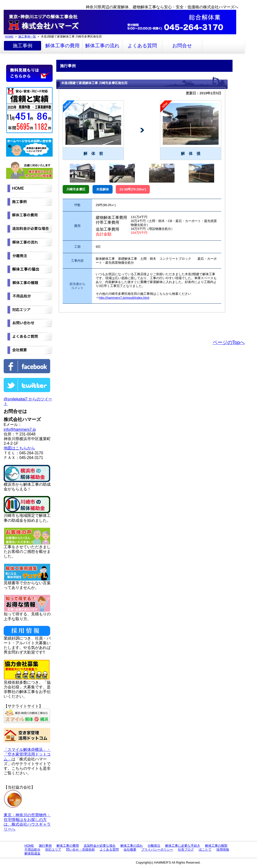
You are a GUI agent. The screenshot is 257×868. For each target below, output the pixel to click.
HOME (9, 36)
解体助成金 (32, 853)
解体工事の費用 (62, 46)
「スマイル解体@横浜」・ (27, 750)
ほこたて (205, 849)
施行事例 (45, 846)
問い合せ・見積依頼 (80, 849)
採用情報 (223, 849)
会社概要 (130, 849)
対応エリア (53, 849)
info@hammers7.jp (20, 429)
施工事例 (23, 46)
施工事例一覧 (27, 36)
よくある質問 (142, 46)
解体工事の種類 (216, 846)
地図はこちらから (19, 448)
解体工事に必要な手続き (183, 846)
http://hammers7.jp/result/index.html (124, 298)
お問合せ (182, 46)
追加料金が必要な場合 (100, 846)
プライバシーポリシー (157, 849)
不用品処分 (32, 849)
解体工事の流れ (102, 46)
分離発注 (154, 846)
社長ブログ (186, 849)
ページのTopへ (229, 342)
